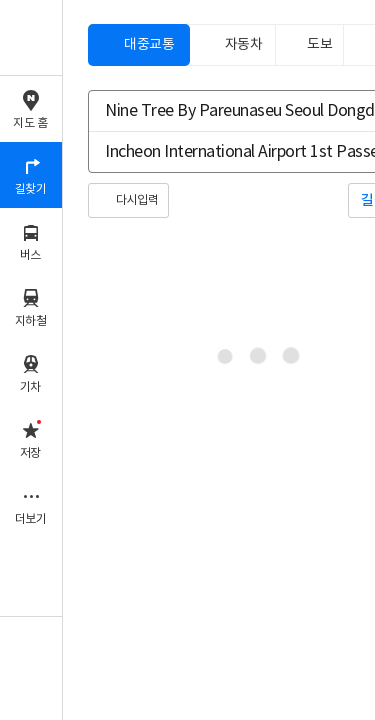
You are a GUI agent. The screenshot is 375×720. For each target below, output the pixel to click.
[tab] (139, 45)
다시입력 (137, 200)
